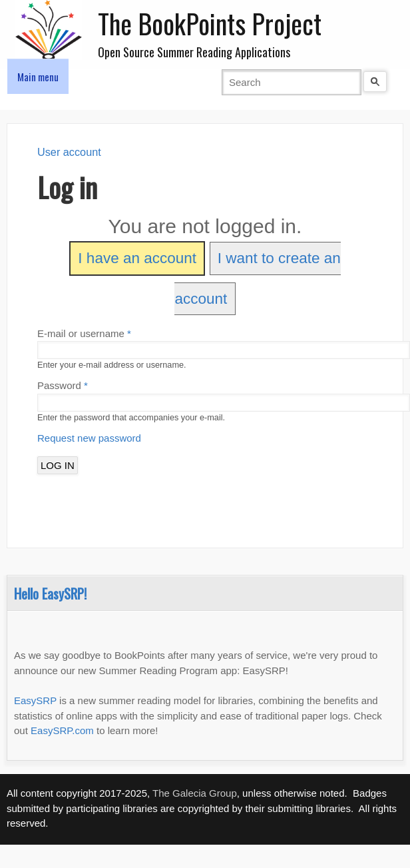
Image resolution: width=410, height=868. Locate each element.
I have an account (137, 258)
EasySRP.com (62, 730)
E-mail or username (84, 333)
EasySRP (35, 700)
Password (63, 385)
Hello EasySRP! (50, 593)
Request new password (89, 438)
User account (69, 152)
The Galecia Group (195, 793)
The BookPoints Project (210, 23)
